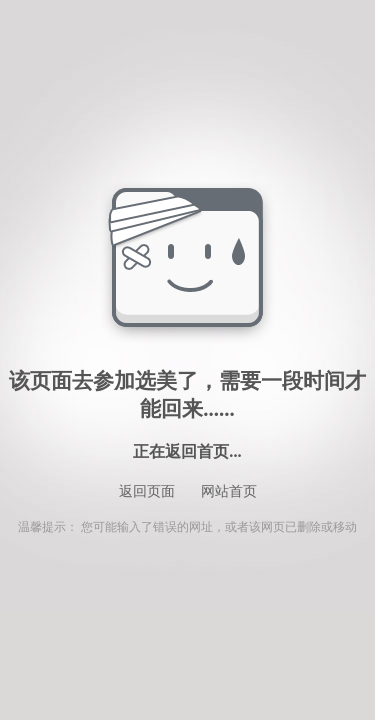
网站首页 (229, 491)
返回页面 (147, 491)
